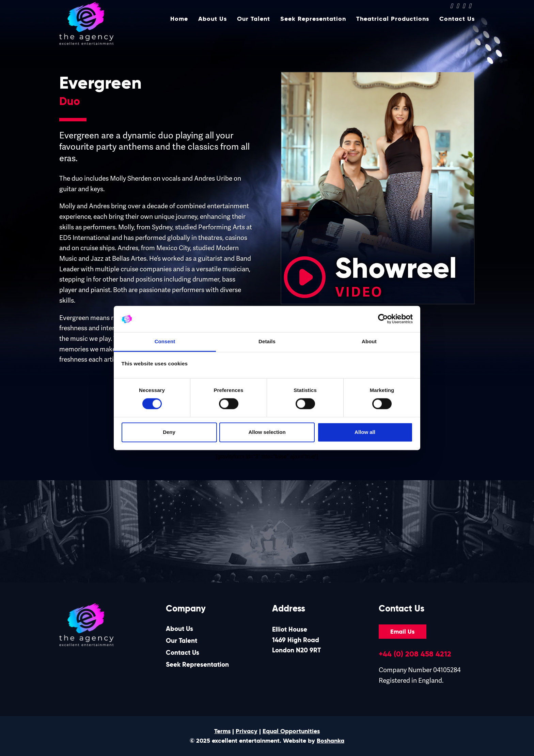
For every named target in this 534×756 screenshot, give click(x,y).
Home (179, 30)
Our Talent (254, 30)
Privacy (247, 731)
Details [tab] (267, 341)
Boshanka (331, 741)
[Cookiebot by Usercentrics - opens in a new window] (383, 319)
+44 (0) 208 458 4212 (415, 654)
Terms (222, 731)
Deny (169, 432)
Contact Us (457, 30)
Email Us (402, 632)
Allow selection (267, 432)
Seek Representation (313, 30)
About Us (213, 30)
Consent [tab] (165, 341)
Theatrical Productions (393, 30)
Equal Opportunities (291, 731)
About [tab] (369, 341)
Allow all (365, 432)
